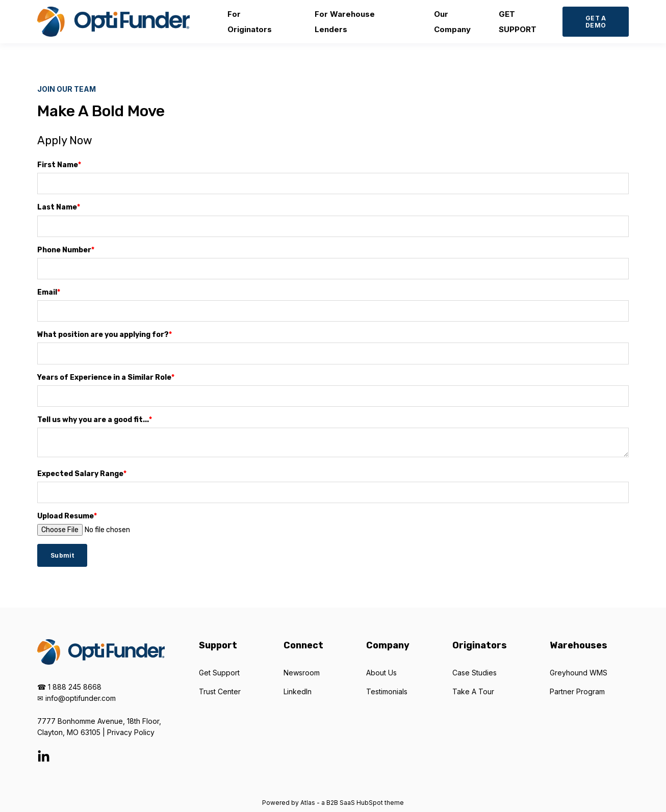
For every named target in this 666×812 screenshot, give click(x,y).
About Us (381, 673)
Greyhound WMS (579, 673)
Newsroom (302, 673)
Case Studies (475, 673)
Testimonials (387, 691)
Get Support (219, 673)
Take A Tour (473, 691)
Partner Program (577, 691)
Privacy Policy (131, 732)
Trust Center (220, 691)
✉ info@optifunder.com (76, 698)
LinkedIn (298, 691)
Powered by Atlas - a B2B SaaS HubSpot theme (333, 803)
